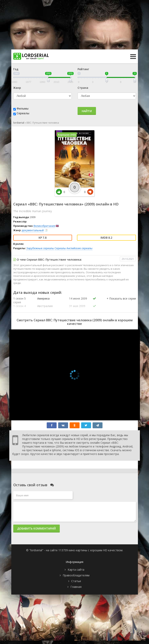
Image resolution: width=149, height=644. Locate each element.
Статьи (76, 581)
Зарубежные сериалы (40, 248)
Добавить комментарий (37, 528)
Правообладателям (76, 575)
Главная (76, 587)
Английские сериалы (79, 248)
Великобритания (44, 226)
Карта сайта (76, 570)
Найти (87, 111)
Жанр (17, 88)
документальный (33, 230)
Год (16, 69)
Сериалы (23, 113)
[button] (121, 303)
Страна (83, 88)
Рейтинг (83, 69)
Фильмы (23, 108)
